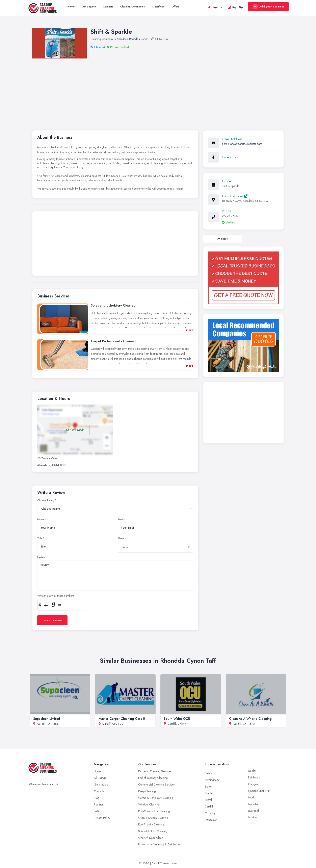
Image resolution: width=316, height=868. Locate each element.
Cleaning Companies (133, 7)
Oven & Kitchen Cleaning (153, 818)
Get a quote (89, 7)
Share (223, 239)
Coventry (210, 813)
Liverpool (253, 811)
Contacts (108, 7)
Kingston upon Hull (259, 791)
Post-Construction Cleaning (154, 811)
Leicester (253, 804)
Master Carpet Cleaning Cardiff (122, 719)
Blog (97, 798)
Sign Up (235, 7)
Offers (175, 7)
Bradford (210, 793)
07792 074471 (231, 216)
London (253, 817)
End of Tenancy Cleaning (153, 778)
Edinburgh (254, 777)
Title (40, 538)
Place (121, 538)
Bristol (208, 800)
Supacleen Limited (47, 719)
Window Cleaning (149, 804)
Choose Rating (46, 500)
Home (71, 7)
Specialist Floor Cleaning (153, 831)
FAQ (97, 811)
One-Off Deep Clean (151, 838)
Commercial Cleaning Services (156, 785)
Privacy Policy (102, 818)
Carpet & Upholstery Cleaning (156, 798)
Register (99, 804)
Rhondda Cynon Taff (141, 39)
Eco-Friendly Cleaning (151, 824)
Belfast (208, 773)
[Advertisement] (158, 89)
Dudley (252, 771)
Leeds (251, 797)
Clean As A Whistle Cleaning (250, 719)
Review (41, 557)
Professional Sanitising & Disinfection (160, 844)
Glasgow (253, 784)
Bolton (208, 787)
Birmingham (212, 780)
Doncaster (211, 820)
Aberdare (122, 39)
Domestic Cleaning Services (155, 771)
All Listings (100, 778)
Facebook (229, 157)
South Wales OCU (177, 719)
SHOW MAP (75, 430)
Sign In (215, 7)
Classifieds (158, 7)
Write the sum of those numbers (56, 596)
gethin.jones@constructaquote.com (242, 144)
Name (41, 520)
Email (121, 520)
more (190, 330)
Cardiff (41, 724)
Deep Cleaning (147, 791)
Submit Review (52, 620)
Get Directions (235, 196)
